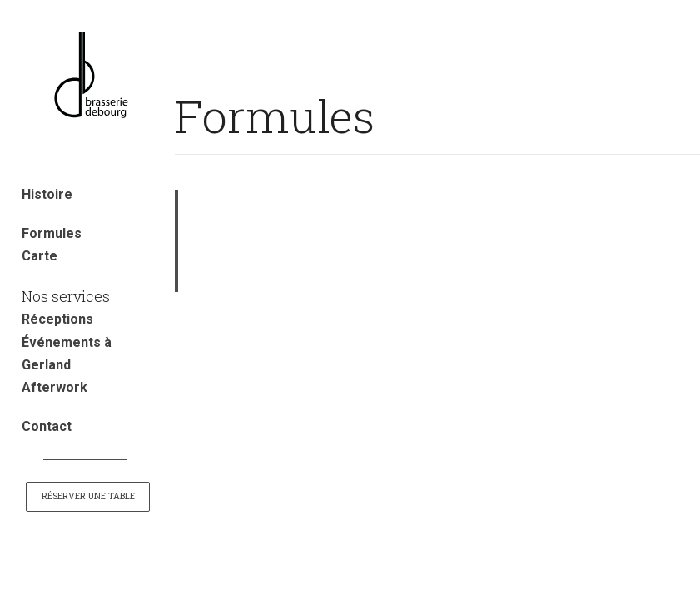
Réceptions (57, 319)
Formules (52, 233)
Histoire (47, 194)
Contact (47, 426)
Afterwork (55, 387)
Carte (40, 256)
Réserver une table (88, 496)
